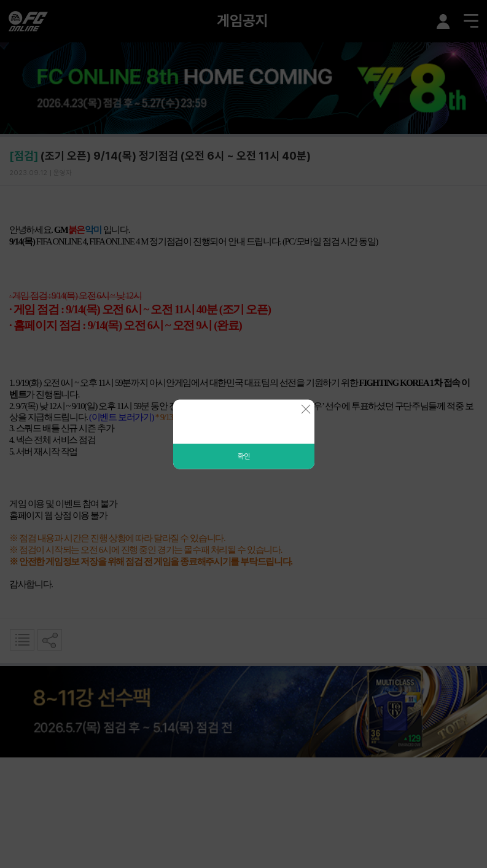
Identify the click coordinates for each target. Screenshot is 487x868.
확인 (244, 456)
